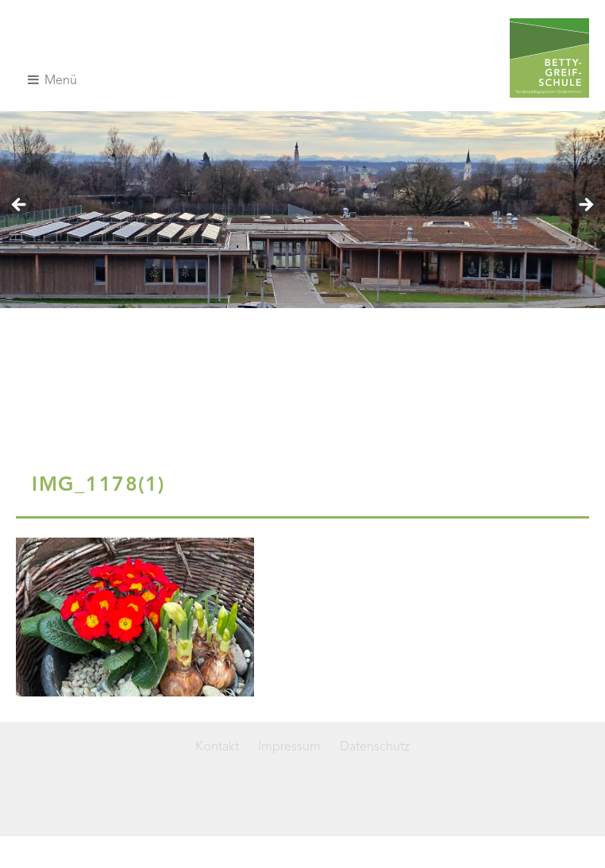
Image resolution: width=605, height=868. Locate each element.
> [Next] (585, 206)
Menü (52, 80)
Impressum (289, 747)
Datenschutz (375, 747)
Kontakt (217, 747)
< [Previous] (20, 206)
